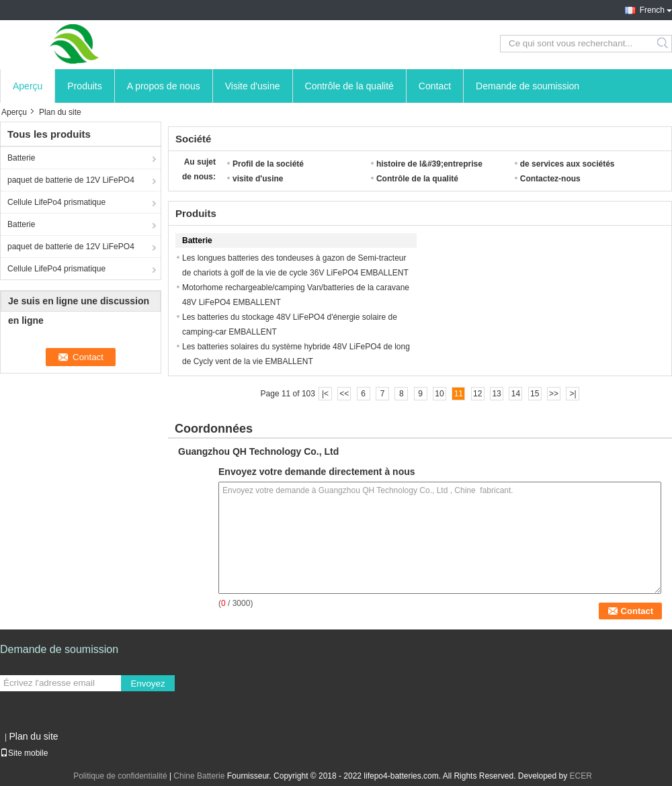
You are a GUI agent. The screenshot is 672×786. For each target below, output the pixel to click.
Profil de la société (268, 164)
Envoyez (148, 684)
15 (535, 394)
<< (344, 394)
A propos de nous (164, 86)
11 (459, 394)
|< (325, 394)
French (652, 10)
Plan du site (33, 736)
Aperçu (28, 86)
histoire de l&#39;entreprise (429, 164)
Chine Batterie (199, 776)
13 (496, 394)
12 (477, 394)
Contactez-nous (550, 179)
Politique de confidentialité (120, 776)
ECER (581, 776)
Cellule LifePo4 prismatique (56, 202)
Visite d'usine (253, 86)
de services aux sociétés (568, 164)
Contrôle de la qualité (349, 86)
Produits (84, 86)
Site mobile (24, 753)
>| (573, 394)
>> (554, 394)
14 (516, 394)
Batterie (21, 158)
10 (439, 394)
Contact (435, 86)
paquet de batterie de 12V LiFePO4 (71, 180)
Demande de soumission (528, 86)
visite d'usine (258, 179)
